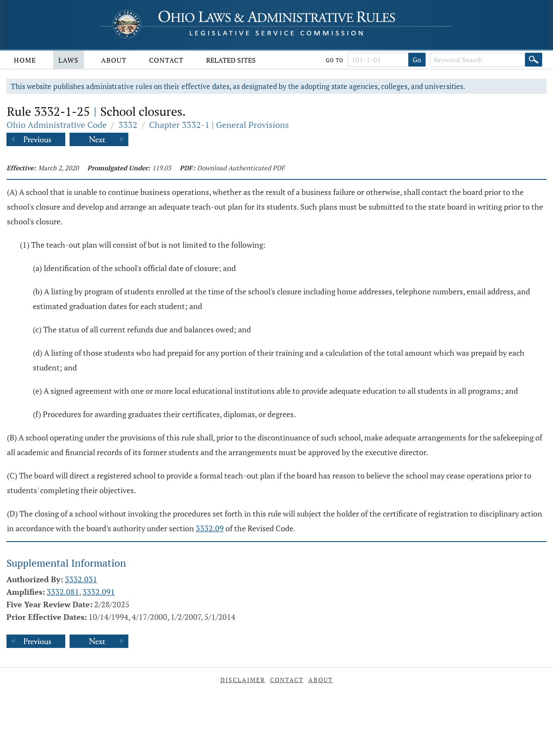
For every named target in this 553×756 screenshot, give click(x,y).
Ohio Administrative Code (57, 125)
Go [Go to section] (417, 60)
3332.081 (63, 592)
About (114, 60)
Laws (68, 60)
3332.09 (210, 528)
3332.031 (81, 579)
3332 (128, 125)
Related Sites (231, 60)
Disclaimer (243, 680)
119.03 (162, 168)
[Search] (534, 60)
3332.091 (99, 592)
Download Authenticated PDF (241, 168)
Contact (166, 60)
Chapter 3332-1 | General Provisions (219, 125)
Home (25, 60)
